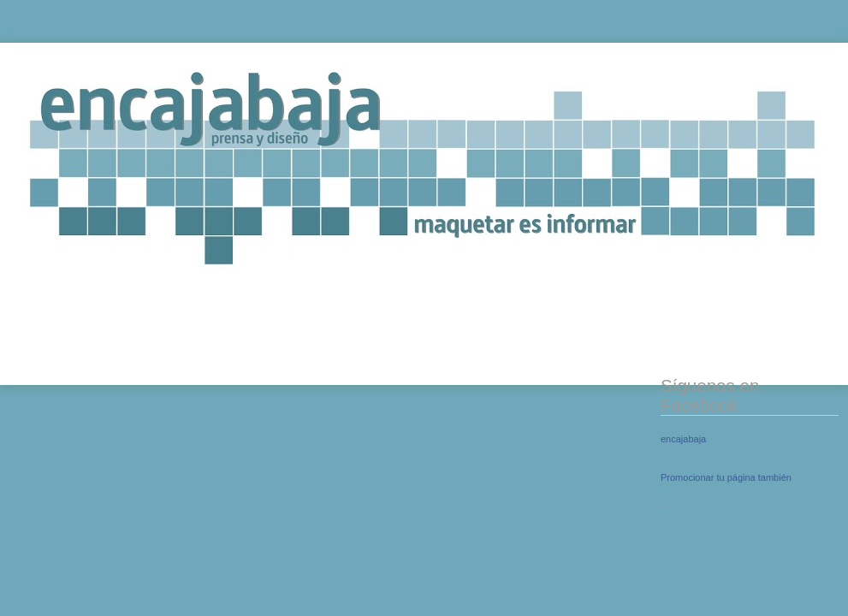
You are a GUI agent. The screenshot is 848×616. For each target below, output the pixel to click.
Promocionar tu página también (726, 477)
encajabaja (683, 439)
